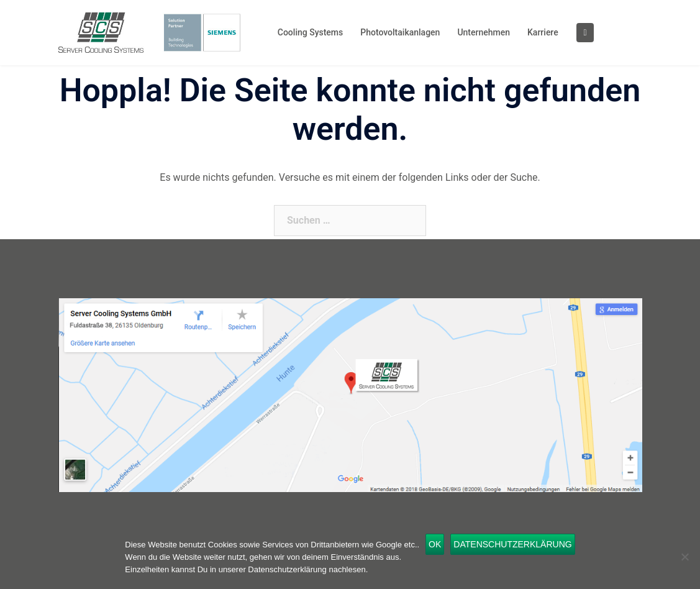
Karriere (543, 32)
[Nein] (684, 557)
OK (435, 544)
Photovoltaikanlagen (400, 32)
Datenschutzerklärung (512, 544)
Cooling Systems (310, 32)
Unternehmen (484, 32)
